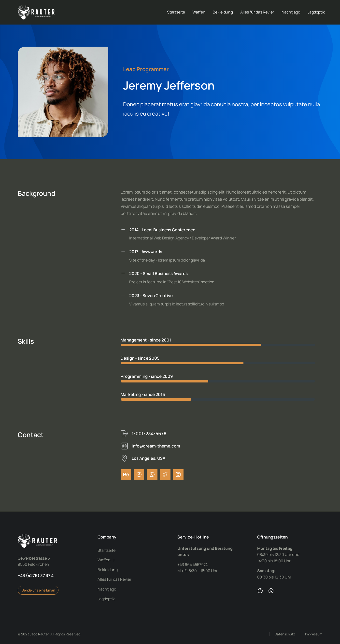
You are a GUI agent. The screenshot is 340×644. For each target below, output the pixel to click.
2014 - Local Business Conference (162, 230)
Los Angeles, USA (149, 458)
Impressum (314, 634)
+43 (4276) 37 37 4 (36, 575)
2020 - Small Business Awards (158, 273)
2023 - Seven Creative (151, 296)
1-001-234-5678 (149, 434)
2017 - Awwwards (146, 252)
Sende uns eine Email (38, 590)
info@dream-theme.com (156, 446)
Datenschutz (285, 634)
